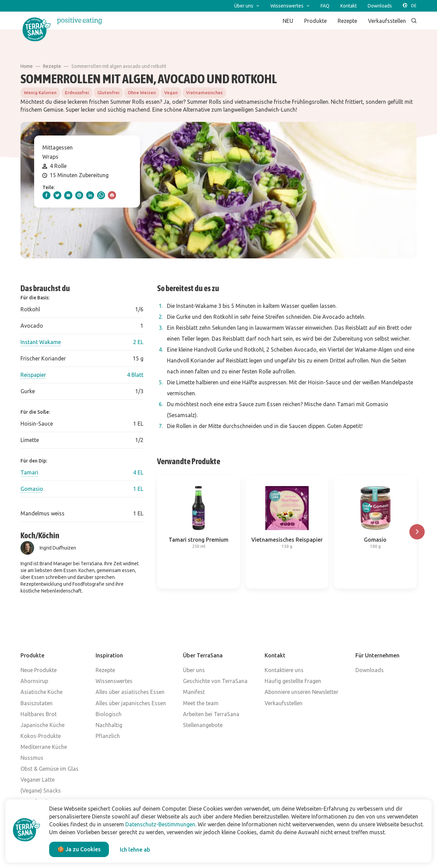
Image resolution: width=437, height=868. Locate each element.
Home (27, 66)
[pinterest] (79, 195)
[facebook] (46, 195)
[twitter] (57, 195)
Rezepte (52, 66)
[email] (68, 195)
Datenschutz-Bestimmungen (160, 824)
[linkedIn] (90, 195)
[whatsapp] (101, 195)
